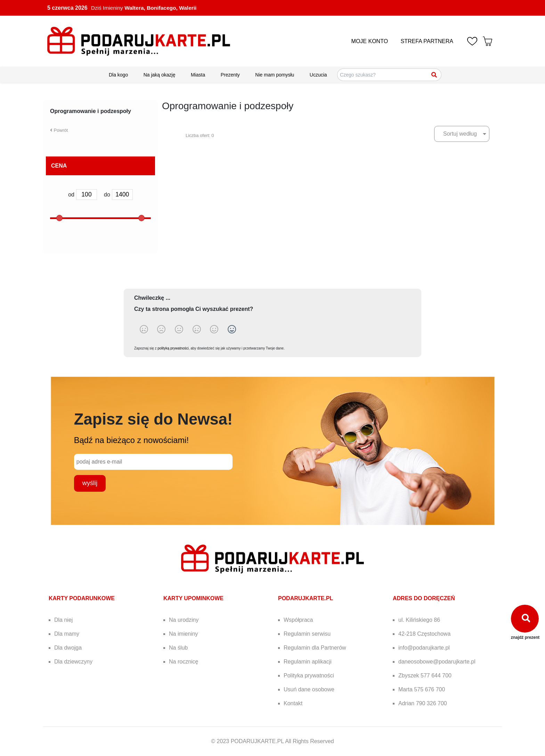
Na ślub (178, 648)
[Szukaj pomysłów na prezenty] (389, 75)
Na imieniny (184, 634)
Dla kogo (118, 75)
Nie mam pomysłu (275, 75)
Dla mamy (67, 634)
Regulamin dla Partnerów (315, 648)
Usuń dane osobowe (309, 689)
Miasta (198, 75)
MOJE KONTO (370, 41)
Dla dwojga (68, 648)
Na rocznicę (184, 662)
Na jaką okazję (160, 75)
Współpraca (298, 620)
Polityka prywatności (309, 675)
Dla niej (63, 620)
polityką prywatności (173, 348)
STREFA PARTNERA (427, 41)
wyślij (90, 483)
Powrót (59, 130)
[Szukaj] (434, 75)
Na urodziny (184, 620)
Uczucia (318, 75)
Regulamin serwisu (307, 634)
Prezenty (230, 75)
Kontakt (293, 703)
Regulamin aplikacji (308, 662)
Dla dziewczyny (73, 662)
